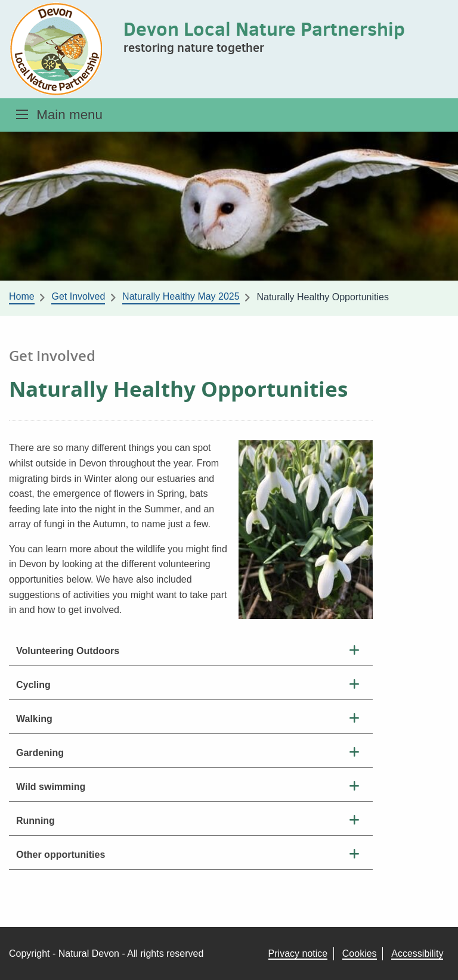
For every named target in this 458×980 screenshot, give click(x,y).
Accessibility (417, 953)
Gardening (40, 753)
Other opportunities (61, 855)
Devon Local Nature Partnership (264, 29)
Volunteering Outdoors (68, 651)
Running (35, 821)
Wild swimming (51, 787)
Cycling (33, 685)
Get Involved (78, 296)
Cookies (360, 953)
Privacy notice (298, 953)
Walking (34, 719)
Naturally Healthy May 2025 (181, 296)
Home (22, 296)
